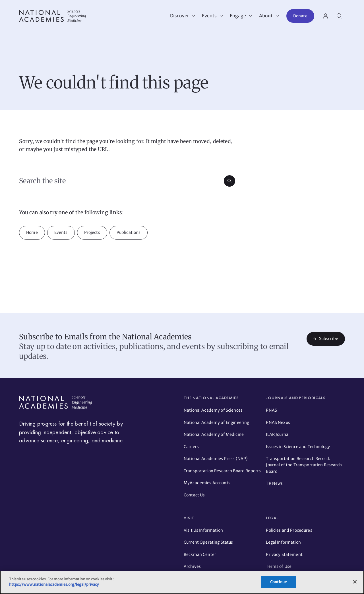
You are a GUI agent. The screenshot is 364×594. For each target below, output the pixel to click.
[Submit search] (229, 181)
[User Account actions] (326, 16)
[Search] (339, 16)
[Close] (355, 582)
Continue (278, 582)
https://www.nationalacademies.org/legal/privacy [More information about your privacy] (54, 584)
